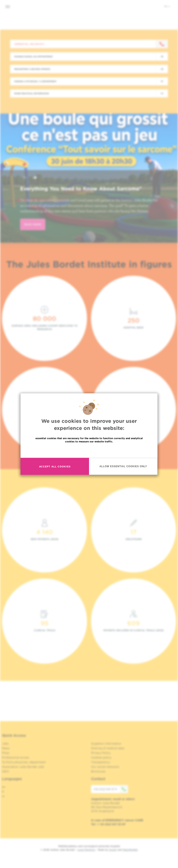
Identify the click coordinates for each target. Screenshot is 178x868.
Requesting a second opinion (32, 69)
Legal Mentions (86, 850)
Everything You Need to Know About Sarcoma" (81, 189)
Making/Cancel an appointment (34, 56)
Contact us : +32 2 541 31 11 (29, 44)
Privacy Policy (101, 753)
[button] (25, 178)
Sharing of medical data (108, 748)
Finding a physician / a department (35, 81)
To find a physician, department (24, 762)
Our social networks (105, 767)
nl (3, 796)
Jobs (5, 744)
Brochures (98, 771)
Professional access (16, 757)
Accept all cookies (55, 466)
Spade (113, 850)
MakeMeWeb (130, 850)
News (6, 748)
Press (6, 753)
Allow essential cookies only (123, 466)
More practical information (32, 93)
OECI (6, 771)
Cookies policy (101, 757)
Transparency (100, 762)
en (167, 6)
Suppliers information (106, 744)
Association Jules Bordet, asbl (23, 767)
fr (3, 792)
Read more (89, 450)
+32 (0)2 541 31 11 (111, 789)
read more (33, 224)
